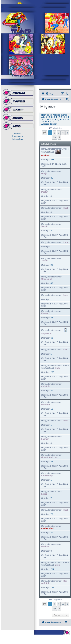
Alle (43, 117)
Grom (57, 565)
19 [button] (54, 137)
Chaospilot (47, 279)
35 (52, 178)
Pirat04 (45, 192)
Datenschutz (18, 139)
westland (46, 155)
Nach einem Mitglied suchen (54, 115)
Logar (44, 494)
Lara (66, 242)
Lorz (66, 295)
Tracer (44, 261)
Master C (46, 313)
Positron (46, 405)
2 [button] (54, 133)
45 (52, 462)
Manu (57, 368)
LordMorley (47, 476)
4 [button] (63, 133)
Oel (65, 350)
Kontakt (18, 134)
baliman (45, 439)
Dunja (44, 174)
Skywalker (46, 334)
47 (52, 283)
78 (52, 514)
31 (52, 533)
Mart (66, 208)
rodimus (45, 547)
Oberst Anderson (50, 457)
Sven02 (45, 226)
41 (52, 391)
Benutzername (49, 144)
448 (52, 160)
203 (52, 372)
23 (52, 265)
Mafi (66, 421)
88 (52, 318)
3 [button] (59, 133)
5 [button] (67, 133)
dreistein (46, 386)
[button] (44, 133)
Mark (66, 510)
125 (52, 588)
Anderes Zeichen (49, 124)
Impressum (17, 136)
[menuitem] (49, 94)
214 (52, 569)
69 (52, 338)
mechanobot (47, 528)
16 (52, 409)
